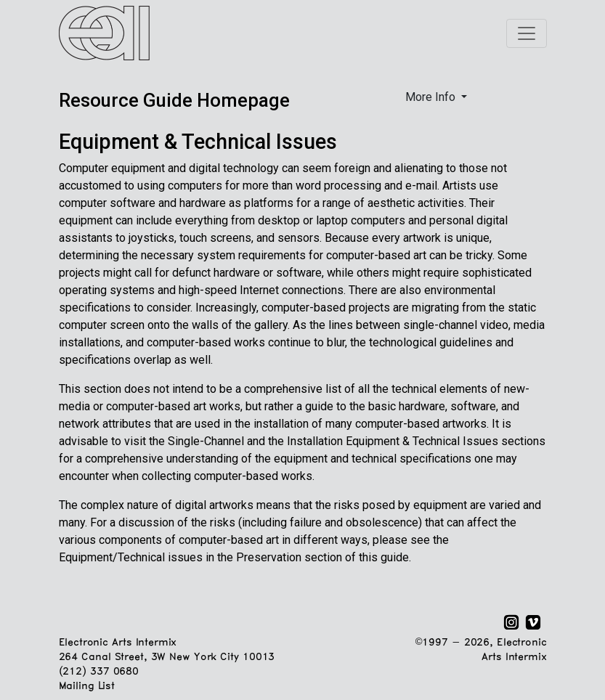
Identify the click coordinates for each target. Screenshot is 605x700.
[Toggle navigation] (527, 33)
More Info (432, 97)
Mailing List (87, 687)
